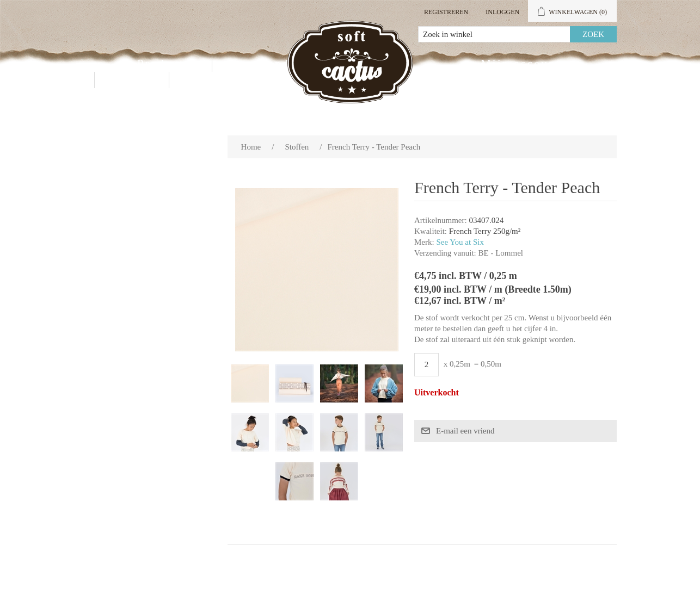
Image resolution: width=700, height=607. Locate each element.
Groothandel (263, 64)
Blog (197, 80)
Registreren (446, 12)
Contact (132, 80)
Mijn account (521, 64)
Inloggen (502, 12)
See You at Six (460, 242)
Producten (168, 64)
